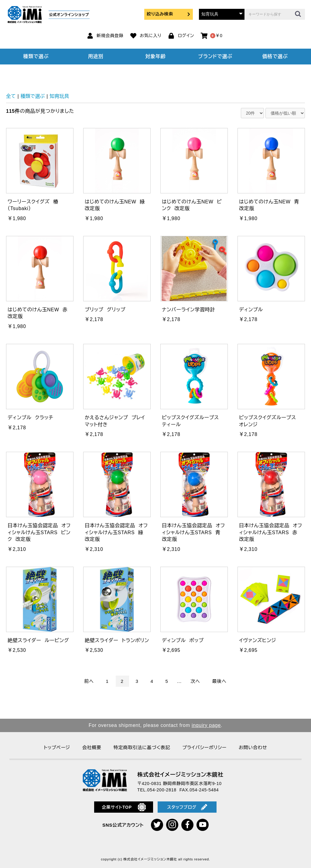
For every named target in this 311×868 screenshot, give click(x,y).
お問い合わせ (253, 747)
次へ (195, 681)
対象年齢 (155, 56)
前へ (89, 681)
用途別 (96, 56)
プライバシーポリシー (204, 747)
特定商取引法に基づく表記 (142, 747)
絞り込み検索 (169, 14)
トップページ (57, 747)
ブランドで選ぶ (215, 56)
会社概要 (92, 747)
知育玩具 (59, 96)
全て (11, 96)
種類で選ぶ (36, 56)
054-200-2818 (162, 790)
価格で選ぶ (275, 56)
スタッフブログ (187, 807)
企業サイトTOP (124, 807)
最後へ (219, 681)
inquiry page (206, 725)
